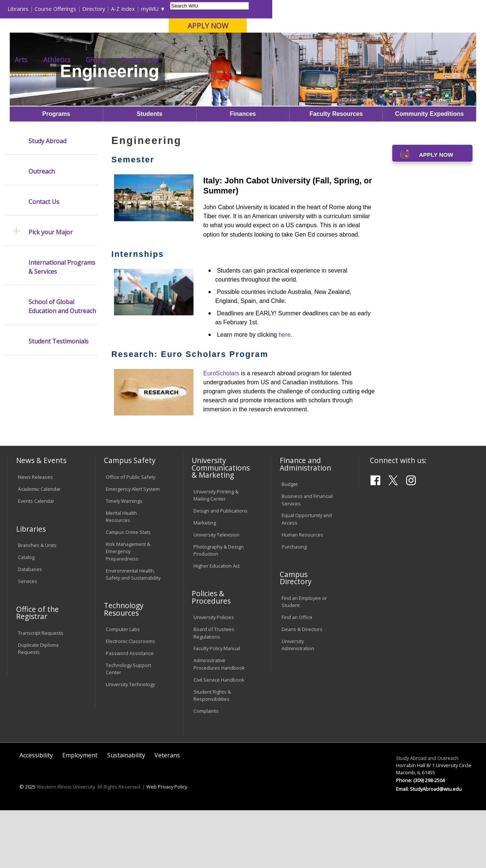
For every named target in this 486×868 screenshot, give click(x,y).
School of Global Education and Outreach (62, 364)
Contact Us (44, 259)
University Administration (298, 703)
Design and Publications (220, 568)
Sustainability (126, 813)
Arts (235, 60)
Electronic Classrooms (130, 699)
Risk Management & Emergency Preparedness (128, 609)
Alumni (202, 60)
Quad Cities (181, 45)
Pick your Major (51, 290)
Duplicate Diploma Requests (38, 706)
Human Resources (302, 592)
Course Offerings (269, 9)
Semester (133, 218)
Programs (271, 80)
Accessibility (36, 813)
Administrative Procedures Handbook (219, 722)
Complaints (206, 769)
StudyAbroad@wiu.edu (436, 847)
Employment (80, 813)
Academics (108, 60)
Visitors (71, 9)
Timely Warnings (124, 559)
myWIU (364, 9)
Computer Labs (123, 687)
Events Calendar (36, 559)
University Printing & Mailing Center (216, 553)
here (285, 392)
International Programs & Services (62, 325)
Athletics (271, 60)
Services (28, 639)
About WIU (59, 60)
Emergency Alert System (133, 547)
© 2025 (28, 844)
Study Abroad (235, 80)
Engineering (407, 80)
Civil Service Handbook (219, 738)
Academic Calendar (39, 547)
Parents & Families (33, 9)
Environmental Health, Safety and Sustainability (133, 632)
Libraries (232, 9)
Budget (290, 542)
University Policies (214, 675)
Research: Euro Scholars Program (190, 412)
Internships (138, 312)
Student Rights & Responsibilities (212, 753)
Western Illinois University (118, 32)
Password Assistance (130, 711)
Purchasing (294, 604)
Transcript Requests (41, 691)
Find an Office (297, 675)
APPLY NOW (422, 26)
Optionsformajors (363, 80)
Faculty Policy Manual (217, 706)
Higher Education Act (217, 624)
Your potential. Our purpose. (84, 45)
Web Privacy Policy (167, 844)
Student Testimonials (58, 399)
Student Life (354, 60)
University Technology (130, 742)
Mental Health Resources (121, 574)
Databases (30, 627)
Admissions (157, 60)
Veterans (167, 813)
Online (214, 45)
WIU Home (121, 80)
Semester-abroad (312, 80)
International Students (114, 9)
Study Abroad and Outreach (176, 80)
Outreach (42, 229)
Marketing (205, 580)
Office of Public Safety (130, 535)
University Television (217, 592)
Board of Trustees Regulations (214, 691)
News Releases (35, 535)
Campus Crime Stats (128, 590)
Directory (307, 9)
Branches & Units (37, 603)
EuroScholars (221, 431)
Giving (309, 60)
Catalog (26, 615)
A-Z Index (337, 9)
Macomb (145, 45)
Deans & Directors (302, 687)
